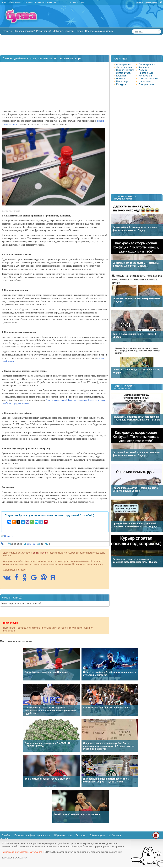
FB (59, 2)
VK (55, 2)
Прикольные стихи (149, 79)
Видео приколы (147, 64)
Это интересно (124, 67)
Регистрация (28, 2)
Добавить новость (63, 31)
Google (68, 2)
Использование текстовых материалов (22, 852)
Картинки (121, 76)
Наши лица (122, 81)
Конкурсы (121, 84)
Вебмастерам (97, 835)
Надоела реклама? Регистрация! (32, 31)
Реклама (140, 3)
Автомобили (145, 76)
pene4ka (31, 544)
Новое (79, 31)
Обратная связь (151, 3)
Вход (4, 2)
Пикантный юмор (125, 70)
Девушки (144, 70)
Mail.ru (75, 2)
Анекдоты (144, 67)
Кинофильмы (146, 73)
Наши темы (145, 81)
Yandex (83, 2)
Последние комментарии (99, 31)
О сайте (6, 835)
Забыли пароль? (15, 2)
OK (63, 2)
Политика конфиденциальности (32, 835)
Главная (7, 31)
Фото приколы (124, 64)
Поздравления (147, 84)
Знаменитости (124, 73)
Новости (9, 536)
